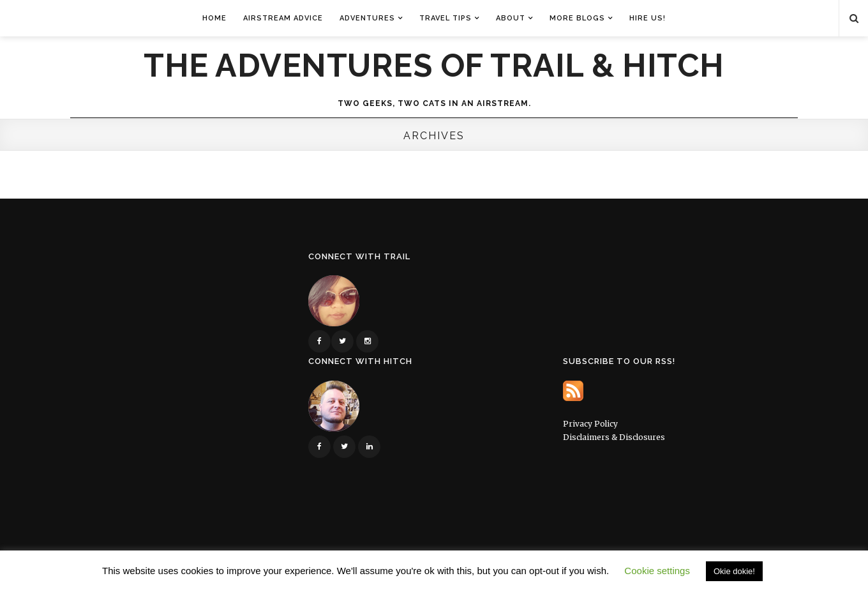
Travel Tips (445, 18)
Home (214, 18)
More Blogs (577, 18)
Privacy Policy (590, 424)
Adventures (367, 18)
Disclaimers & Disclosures (614, 437)
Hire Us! (647, 18)
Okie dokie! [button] (734, 571)
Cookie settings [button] (657, 571)
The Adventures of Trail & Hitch (434, 66)
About (511, 18)
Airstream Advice (283, 18)
